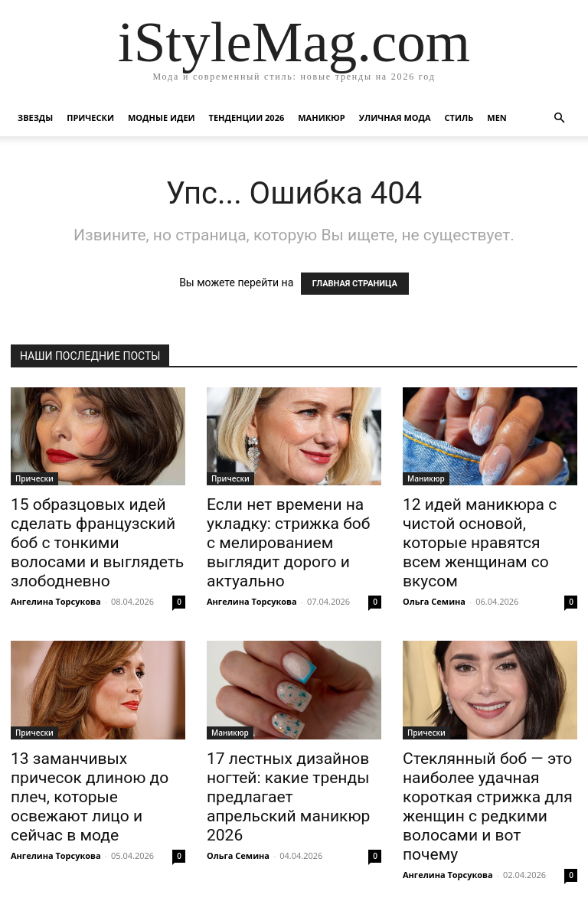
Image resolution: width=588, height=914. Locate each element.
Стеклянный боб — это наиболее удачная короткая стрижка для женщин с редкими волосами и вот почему (488, 806)
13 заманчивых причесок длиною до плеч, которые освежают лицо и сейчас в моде (90, 797)
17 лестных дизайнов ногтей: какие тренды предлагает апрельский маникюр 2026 (288, 797)
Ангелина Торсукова (56, 601)
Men (497, 118)
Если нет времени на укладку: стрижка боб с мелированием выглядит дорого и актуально (288, 543)
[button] (559, 118)
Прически (90, 118)
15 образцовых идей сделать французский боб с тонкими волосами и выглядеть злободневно (97, 543)
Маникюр (322, 118)
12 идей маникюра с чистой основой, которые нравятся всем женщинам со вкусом (480, 543)
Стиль (459, 118)
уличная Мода (395, 118)
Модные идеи (162, 118)
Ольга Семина (434, 601)
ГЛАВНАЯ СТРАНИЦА (355, 284)
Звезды (35, 118)
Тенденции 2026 (247, 118)
